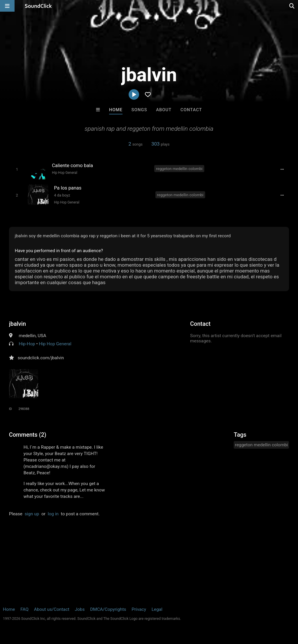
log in (53, 514)
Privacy (139, 609)
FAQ (24, 609)
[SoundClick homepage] (38, 6)
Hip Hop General (64, 173)
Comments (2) (28, 435)
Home (116, 110)
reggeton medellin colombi (179, 169)
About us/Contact (52, 609)
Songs (139, 110)
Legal (157, 609)
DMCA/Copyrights (108, 609)
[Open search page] (292, 6)
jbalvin (17, 324)
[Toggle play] (17, 169)
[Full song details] (282, 169)
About (164, 110)
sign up (32, 514)
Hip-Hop (27, 344)
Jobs (80, 609)
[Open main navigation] (7, 6)
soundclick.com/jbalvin (41, 358)
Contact (191, 110)
